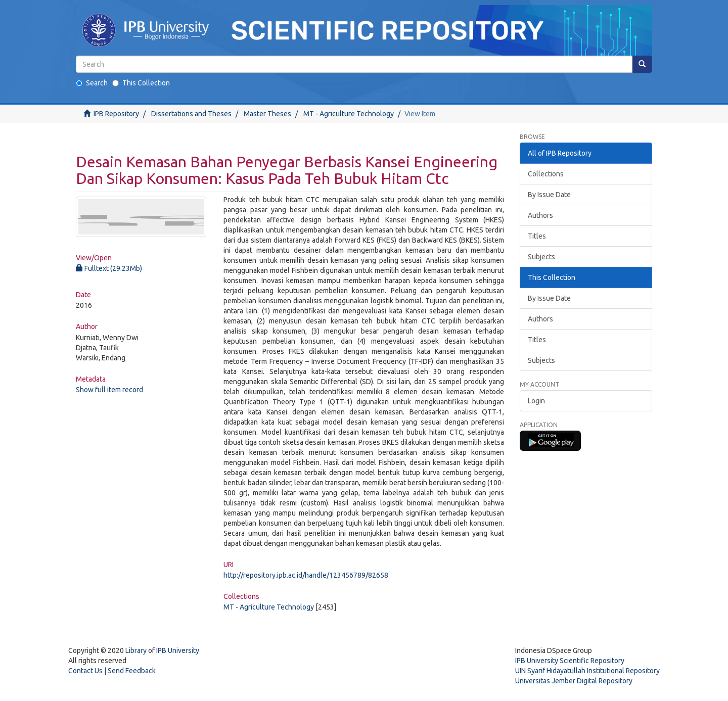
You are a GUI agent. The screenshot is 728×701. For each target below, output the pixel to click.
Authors (540, 215)
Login (536, 401)
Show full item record (109, 390)
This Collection (141, 83)
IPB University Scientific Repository (570, 661)
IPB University (178, 650)
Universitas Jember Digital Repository (574, 681)
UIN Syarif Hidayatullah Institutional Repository (587, 671)
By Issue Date (549, 195)
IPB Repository (116, 114)
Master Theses (267, 114)
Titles (537, 236)
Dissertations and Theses (191, 114)
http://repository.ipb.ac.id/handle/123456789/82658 (306, 575)
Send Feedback (132, 671)
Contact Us (85, 671)
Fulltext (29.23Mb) (109, 268)
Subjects (541, 257)
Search (92, 83)
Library (136, 650)
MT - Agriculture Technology (349, 114)
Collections (546, 174)
